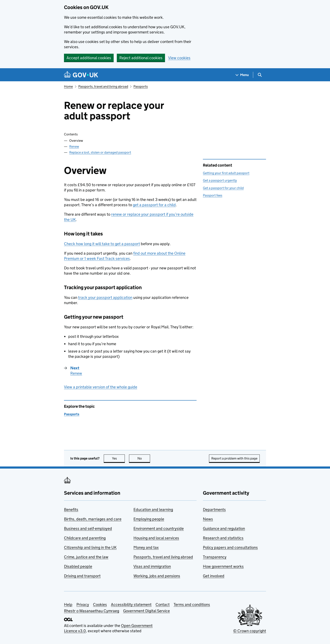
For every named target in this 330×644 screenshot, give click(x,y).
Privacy (83, 605)
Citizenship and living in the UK (90, 547)
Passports (141, 86)
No (144, 458)
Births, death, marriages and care (93, 519)
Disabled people (78, 566)
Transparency (215, 557)
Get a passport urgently (220, 180)
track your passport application (105, 297)
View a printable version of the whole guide (101, 387)
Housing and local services (156, 538)
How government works (223, 566)
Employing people (149, 519)
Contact (163, 605)
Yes (118, 458)
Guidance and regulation (224, 528)
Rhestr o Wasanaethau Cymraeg (92, 611)
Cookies (100, 605)
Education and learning (153, 510)
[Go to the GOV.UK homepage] (81, 75)
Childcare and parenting (85, 538)
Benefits (71, 510)
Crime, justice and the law (86, 557)
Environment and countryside (159, 528)
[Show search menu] (260, 75)
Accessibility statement (131, 605)
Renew (74, 146)
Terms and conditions (192, 605)
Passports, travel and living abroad (103, 86)
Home (68, 86)
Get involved (214, 576)
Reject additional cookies (141, 58)
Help (68, 605)
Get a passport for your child (223, 188)
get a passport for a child (154, 205)
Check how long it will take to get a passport (102, 244)
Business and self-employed (88, 528)
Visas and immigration (152, 566)
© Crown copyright (250, 631)
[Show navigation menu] (242, 75)
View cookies (179, 58)
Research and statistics (223, 538)
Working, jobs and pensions (157, 576)
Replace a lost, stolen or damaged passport (100, 152)
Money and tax (146, 547)
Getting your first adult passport (226, 173)
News (208, 519)
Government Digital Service (146, 611)
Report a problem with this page (234, 458)
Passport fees (213, 195)
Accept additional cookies (89, 58)
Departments (214, 510)
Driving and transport (82, 576)
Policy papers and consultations (230, 547)
